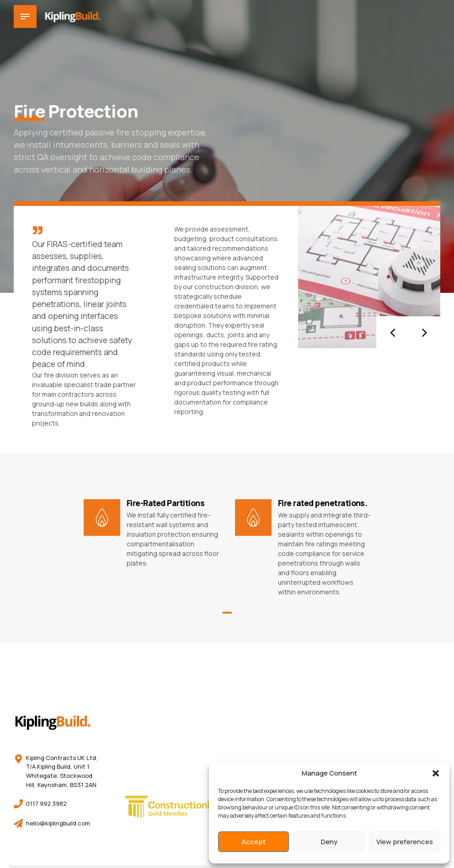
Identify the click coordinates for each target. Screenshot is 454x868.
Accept (254, 842)
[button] (436, 773)
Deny (329, 842)
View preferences (405, 842)
